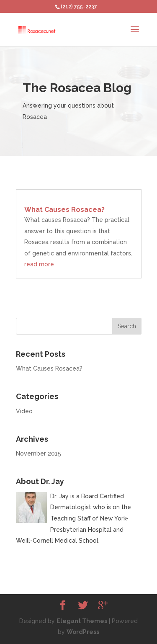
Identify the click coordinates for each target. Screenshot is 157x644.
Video (24, 411)
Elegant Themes (82, 621)
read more (39, 264)
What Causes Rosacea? (64, 210)
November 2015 (39, 453)
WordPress (83, 632)
